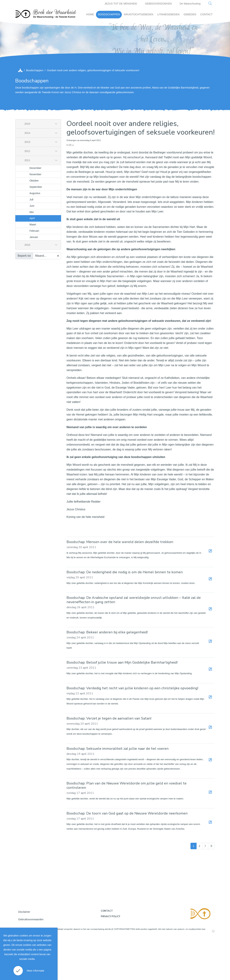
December (35, 209)
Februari (34, 272)
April (32, 259)
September (36, 228)
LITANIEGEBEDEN (169, 14)
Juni (32, 246)
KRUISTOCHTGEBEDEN (139, 14)
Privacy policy (111, 957)
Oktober (34, 221)
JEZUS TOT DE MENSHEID (121, 4)
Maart (33, 265)
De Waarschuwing (190, 4)
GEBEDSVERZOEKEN (158, 4)
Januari (34, 278)
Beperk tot (24, 296)
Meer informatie (35, 971)
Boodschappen (35, 111)
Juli (31, 240)
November (35, 215)
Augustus (35, 234)
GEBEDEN (190, 14)
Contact (107, 952)
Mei (32, 253)
